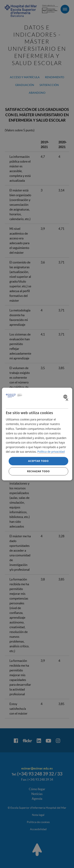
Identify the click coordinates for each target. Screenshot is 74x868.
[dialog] (37, 434)
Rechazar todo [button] (38, 471)
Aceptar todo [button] (38, 461)
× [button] (67, 400)
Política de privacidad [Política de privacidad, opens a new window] (51, 452)
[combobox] (66, 397)
